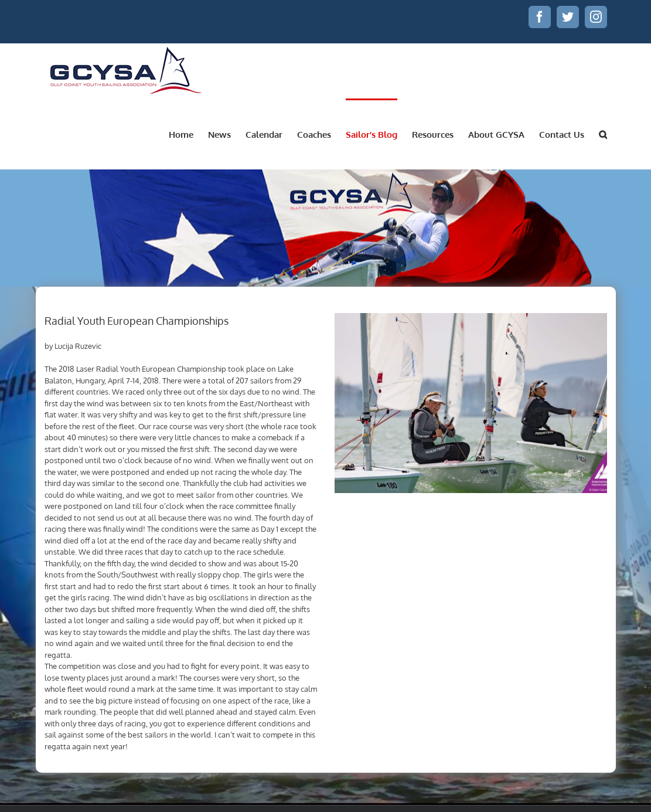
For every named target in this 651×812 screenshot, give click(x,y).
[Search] (603, 134)
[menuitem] (188, 134)
